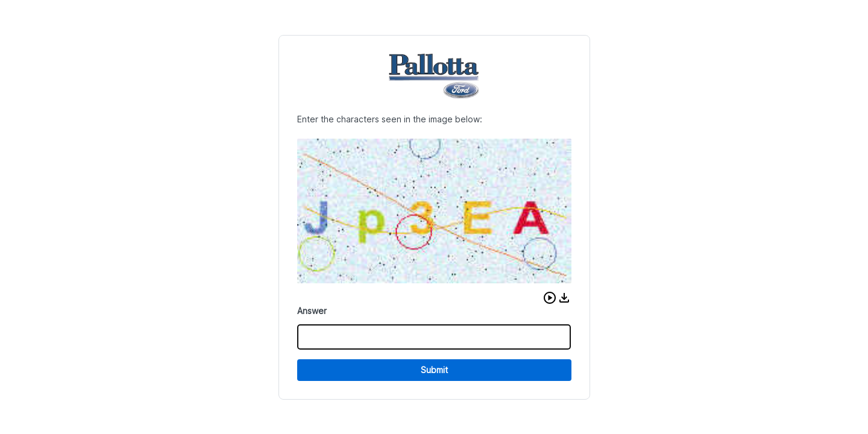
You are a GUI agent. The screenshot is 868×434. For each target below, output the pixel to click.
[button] (550, 298)
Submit (434, 370)
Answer (312, 311)
